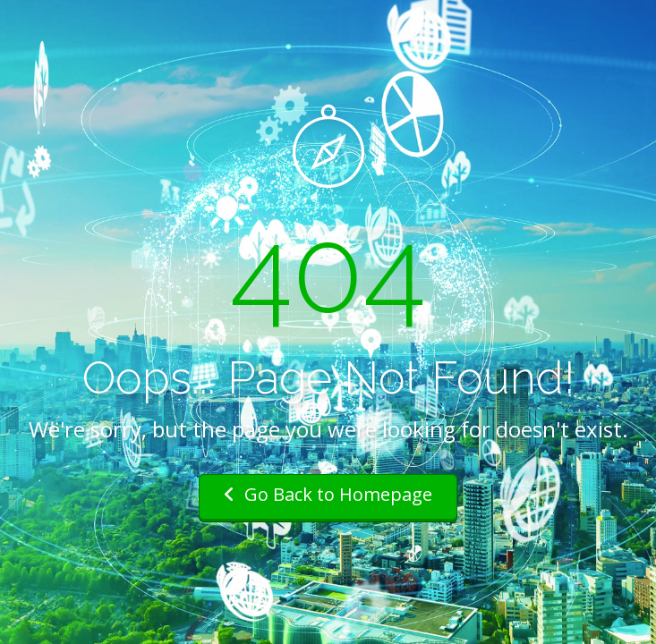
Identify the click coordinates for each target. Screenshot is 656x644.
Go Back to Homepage (328, 494)
